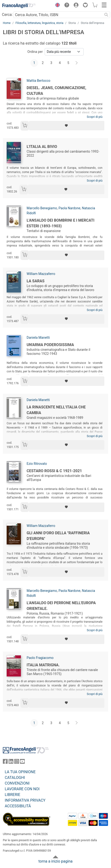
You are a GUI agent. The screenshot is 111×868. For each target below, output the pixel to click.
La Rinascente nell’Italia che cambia (56, 410)
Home (7, 23)
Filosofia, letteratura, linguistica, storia (39, 23)
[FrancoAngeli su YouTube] (22, 762)
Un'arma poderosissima (50, 345)
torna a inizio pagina (55, 861)
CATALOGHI (15, 778)
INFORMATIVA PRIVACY (25, 800)
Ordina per (35, 52)
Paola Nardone (69, 208)
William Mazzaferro (41, 274)
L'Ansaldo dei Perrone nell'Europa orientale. (61, 606)
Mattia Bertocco (39, 81)
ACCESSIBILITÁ (18, 806)
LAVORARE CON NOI (22, 789)
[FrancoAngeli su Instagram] (17, 762)
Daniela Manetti (38, 338)
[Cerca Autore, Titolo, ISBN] (58, 15)
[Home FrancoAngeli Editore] (19, 6)
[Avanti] (77, 63)
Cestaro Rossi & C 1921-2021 (54, 471)
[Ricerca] (106, 15)
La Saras (36, 281)
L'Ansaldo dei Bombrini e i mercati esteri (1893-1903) (60, 223)
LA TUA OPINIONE (20, 772)
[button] (56, 6)
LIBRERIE (12, 795)
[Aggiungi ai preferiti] (67, 126)
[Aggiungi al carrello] (25, 126)
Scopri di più (95, 117)
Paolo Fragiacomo (40, 658)
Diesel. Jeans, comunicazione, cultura (56, 91)
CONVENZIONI (17, 783)
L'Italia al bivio (42, 147)
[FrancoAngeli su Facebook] (5, 762)
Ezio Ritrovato (37, 464)
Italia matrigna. (43, 665)
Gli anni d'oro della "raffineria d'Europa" (58, 536)
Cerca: (7, 15)
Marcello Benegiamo (42, 208)
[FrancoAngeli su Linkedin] (11, 762)
